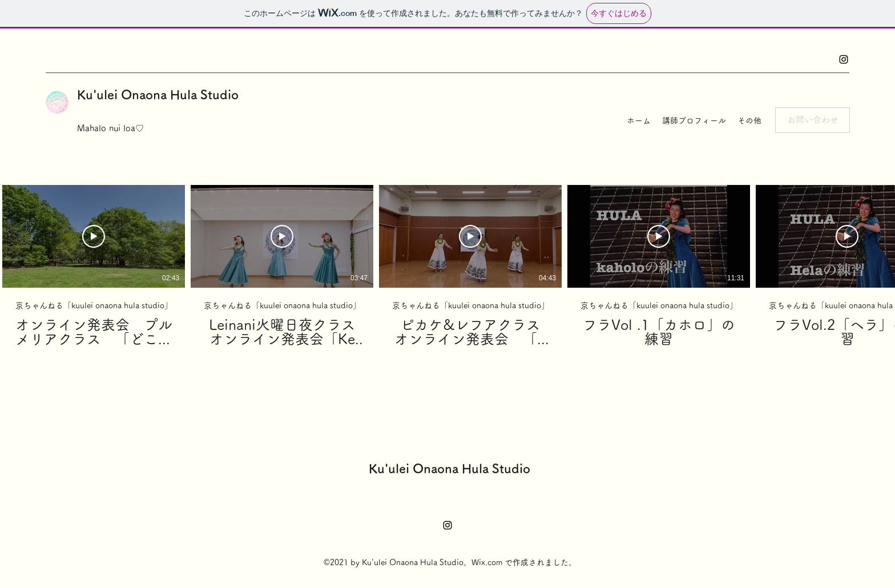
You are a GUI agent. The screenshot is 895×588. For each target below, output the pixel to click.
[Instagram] (844, 59)
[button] (813, 120)
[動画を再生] (94, 236)
